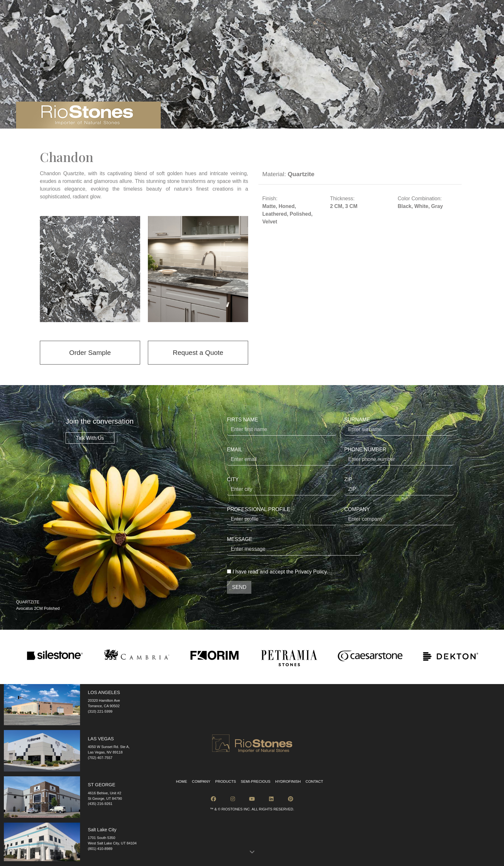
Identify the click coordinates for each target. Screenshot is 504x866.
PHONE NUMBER (399, 456)
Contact (315, 781)
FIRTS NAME (282, 426)
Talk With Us (90, 438)
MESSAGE (294, 546)
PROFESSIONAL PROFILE (282, 516)
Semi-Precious (256, 781)
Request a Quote (198, 352)
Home (182, 781)
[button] (252, 852)
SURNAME (399, 426)
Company (201, 781)
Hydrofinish (288, 781)
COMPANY (399, 516)
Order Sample (90, 352)
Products (225, 781)
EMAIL (282, 456)
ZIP (399, 486)
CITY (282, 486)
